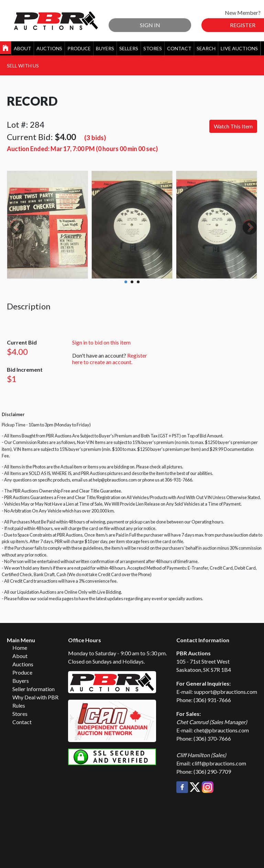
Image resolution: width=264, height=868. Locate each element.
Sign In (150, 25)
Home (20, 648)
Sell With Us (23, 66)
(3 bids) (95, 137)
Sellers (129, 48)
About (23, 48)
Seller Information (34, 689)
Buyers (105, 48)
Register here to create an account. (110, 359)
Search (206, 48)
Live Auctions (239, 48)
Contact (179, 48)
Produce (79, 48)
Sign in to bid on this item (101, 342)
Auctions (49, 48)
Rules (19, 705)
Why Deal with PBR (35, 697)
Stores (153, 48)
